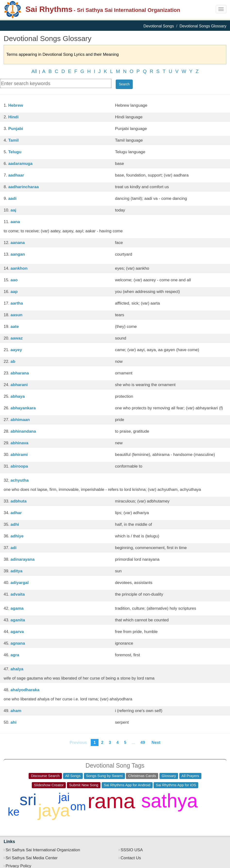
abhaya (18, 396)
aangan (18, 254)
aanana (18, 243)
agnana (18, 643)
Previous (78, 742)
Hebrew (16, 105)
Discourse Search (45, 776)
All (34, 71)
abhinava (19, 443)
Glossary (169, 776)
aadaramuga (20, 164)
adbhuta (18, 501)
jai (64, 797)
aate (15, 327)
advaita (18, 594)
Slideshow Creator (49, 785)
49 (143, 742)
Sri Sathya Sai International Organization (43, 850)
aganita (18, 620)
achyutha (20, 480)
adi (13, 548)
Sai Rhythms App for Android (127, 785)
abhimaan (20, 420)
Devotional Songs (159, 26)
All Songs (73, 776)
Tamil (13, 140)
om (78, 806)
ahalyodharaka (25, 690)
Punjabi (16, 129)
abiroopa (19, 466)
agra (15, 655)
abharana (20, 373)
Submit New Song (84, 785)
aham (16, 711)
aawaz (16, 338)
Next (156, 742)
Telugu (15, 152)
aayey (16, 350)
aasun (16, 315)
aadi (12, 199)
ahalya (17, 669)
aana (15, 222)
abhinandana (23, 431)
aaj (13, 210)
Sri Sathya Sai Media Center (32, 858)
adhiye (17, 536)
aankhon (19, 268)
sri (28, 800)
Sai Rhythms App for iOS (176, 785)
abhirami (19, 455)
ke (14, 812)
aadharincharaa (24, 187)
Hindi (13, 117)
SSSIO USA (132, 850)
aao (14, 280)
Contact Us (131, 858)
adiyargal (20, 583)
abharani (19, 385)
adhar (16, 513)
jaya (54, 810)
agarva (17, 632)
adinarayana (22, 559)
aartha (17, 303)
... (133, 742)
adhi (15, 524)
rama (111, 801)
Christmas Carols (142, 776)
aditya (16, 571)
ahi (13, 722)
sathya (169, 801)
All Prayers (190, 776)
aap (14, 292)
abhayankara (23, 408)
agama (17, 608)
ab (13, 361)
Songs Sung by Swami (104, 776)
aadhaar (16, 175)
